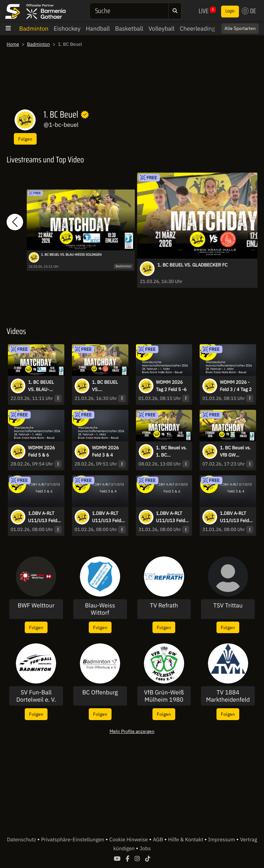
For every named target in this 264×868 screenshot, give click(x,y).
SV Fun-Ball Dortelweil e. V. (36, 696)
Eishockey (67, 28)
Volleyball (162, 28)
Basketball (129, 28)
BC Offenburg (100, 692)
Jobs (145, 849)
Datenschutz (22, 840)
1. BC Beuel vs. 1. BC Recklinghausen (172, 452)
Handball (98, 28)
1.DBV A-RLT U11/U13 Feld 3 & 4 (109, 517)
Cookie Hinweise (129, 840)
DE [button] (249, 11)
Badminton (34, 28)
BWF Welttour (36, 605)
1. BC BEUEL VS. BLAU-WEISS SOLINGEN (71, 255)
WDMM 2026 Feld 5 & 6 (42, 451)
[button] (15, 222)
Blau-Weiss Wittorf (100, 609)
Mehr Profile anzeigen (132, 731)
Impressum (222, 840)
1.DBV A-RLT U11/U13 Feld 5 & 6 (45, 517)
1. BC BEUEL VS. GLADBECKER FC (192, 265)
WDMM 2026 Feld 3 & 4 (106, 451)
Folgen (25, 139)
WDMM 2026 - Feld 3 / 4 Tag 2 (236, 386)
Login (230, 11)
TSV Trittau (228, 605)
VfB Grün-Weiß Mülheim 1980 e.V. (164, 696)
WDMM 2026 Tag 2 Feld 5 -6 (171, 386)
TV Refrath (164, 605)
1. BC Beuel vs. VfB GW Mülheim (235, 452)
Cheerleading (198, 28)
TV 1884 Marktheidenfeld (228, 696)
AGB (159, 840)
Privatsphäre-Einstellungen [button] (73, 840)
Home (13, 44)
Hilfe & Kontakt (186, 840)
